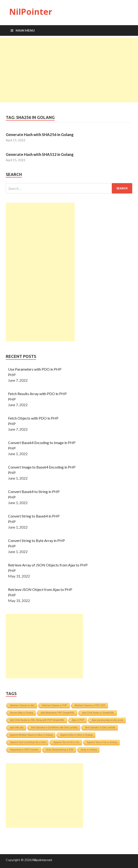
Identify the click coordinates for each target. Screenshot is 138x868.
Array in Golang (89, 750)
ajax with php (17, 727)
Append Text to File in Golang (102, 742)
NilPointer (31, 12)
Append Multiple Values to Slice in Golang (31, 735)
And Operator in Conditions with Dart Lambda (54, 727)
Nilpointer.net (42, 860)
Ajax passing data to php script (107, 720)
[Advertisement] (69, 70)
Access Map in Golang (22, 713)
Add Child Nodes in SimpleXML (98, 713)
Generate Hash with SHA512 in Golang (40, 154)
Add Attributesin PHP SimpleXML (58, 713)
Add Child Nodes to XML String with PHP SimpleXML (37, 720)
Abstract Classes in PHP (55, 705)
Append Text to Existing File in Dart (28, 742)
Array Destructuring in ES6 (60, 750)
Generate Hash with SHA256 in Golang (40, 135)
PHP (12, 375)
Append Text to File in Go (66, 742)
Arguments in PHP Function (24, 750)
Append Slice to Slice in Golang (76, 735)
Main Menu (25, 30)
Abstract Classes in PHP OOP (90, 705)
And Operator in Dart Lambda (100, 727)
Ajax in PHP (78, 720)
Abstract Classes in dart (22, 705)
